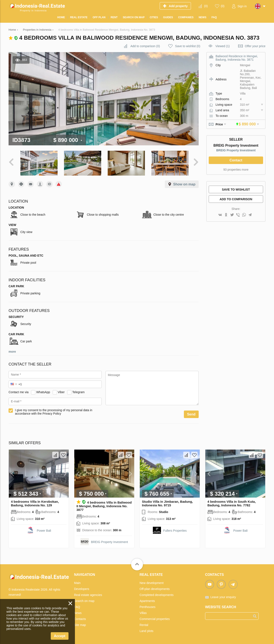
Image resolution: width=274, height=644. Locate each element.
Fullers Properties (175, 530)
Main (77, 583)
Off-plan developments (155, 589)
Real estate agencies (88, 595)
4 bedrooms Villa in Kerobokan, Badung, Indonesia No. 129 (35, 503)
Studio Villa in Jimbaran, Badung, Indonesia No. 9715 (167, 503)
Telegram (79, 392)
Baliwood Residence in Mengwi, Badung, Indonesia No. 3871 (237, 58)
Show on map (184, 184)
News (78, 613)
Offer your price (255, 46)
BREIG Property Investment (236, 150)
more (12, 351)
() (206, 6)
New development (152, 583)
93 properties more (236, 170)
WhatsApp (43, 392)
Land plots (147, 631)
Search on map (84, 601)
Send (191, 414)
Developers (82, 589)
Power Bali (44, 530)
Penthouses (147, 607)
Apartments (147, 601)
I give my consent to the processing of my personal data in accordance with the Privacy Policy (54, 412)
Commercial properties (155, 619)
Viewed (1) (223, 46)
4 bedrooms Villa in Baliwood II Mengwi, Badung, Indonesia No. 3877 (104, 506)
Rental (144, 625)
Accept (60, 636)
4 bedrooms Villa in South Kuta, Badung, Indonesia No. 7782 (232, 503)
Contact (236, 160)
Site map (80, 625)
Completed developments (157, 595)
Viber (61, 392)
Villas (143, 613)
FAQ (77, 607)
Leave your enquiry (223, 597)
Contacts (80, 619)
